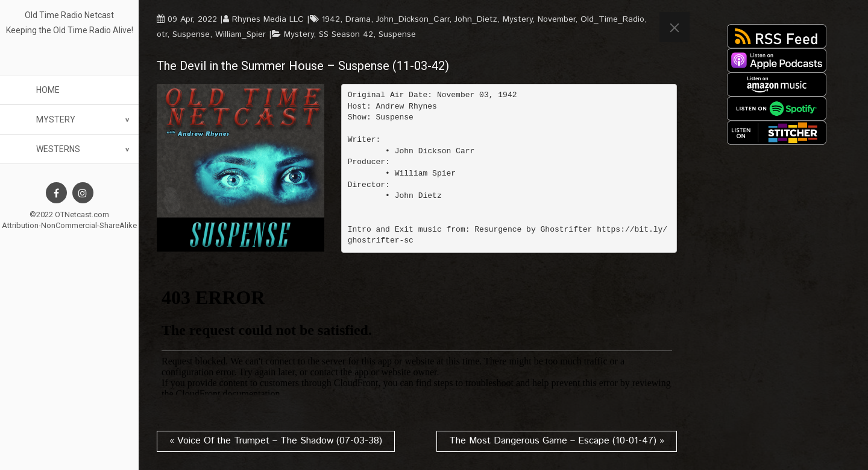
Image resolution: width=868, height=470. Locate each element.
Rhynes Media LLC (268, 19)
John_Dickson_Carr (413, 19)
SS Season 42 (346, 34)
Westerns (58, 149)
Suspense (191, 34)
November (556, 19)
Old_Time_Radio (612, 19)
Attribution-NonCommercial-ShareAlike (69, 225)
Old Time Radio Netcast (69, 15)
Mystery (56, 119)
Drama (358, 19)
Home (48, 90)
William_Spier (241, 34)
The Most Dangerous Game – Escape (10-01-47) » (557, 441)
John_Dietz (476, 19)
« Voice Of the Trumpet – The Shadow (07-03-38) (276, 441)
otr (162, 34)
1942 (331, 19)
